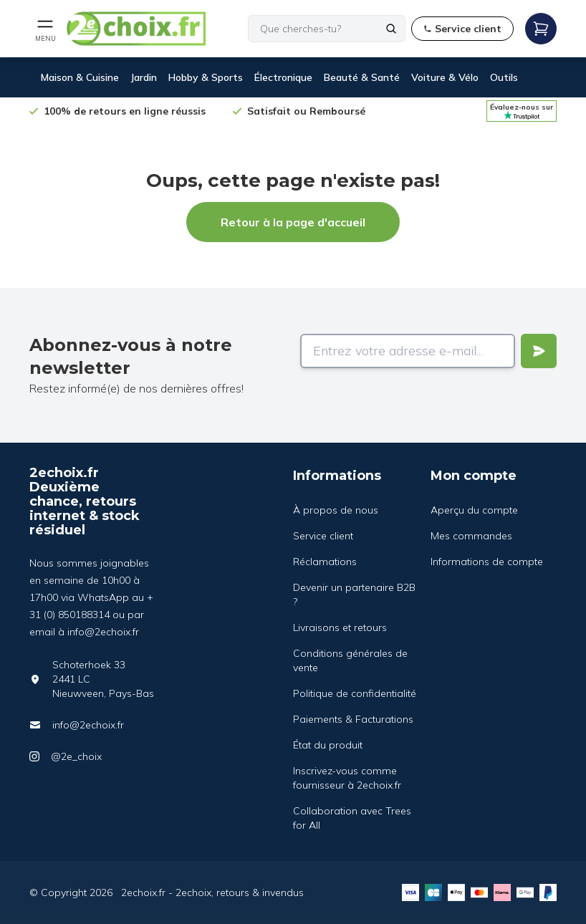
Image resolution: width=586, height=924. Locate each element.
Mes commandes (471, 536)
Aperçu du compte (474, 510)
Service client (323, 536)
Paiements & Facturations (353, 719)
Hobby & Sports (206, 77)
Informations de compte (487, 562)
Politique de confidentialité (355, 693)
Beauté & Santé (362, 77)
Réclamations (325, 562)
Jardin (144, 77)
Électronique (283, 77)
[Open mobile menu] (45, 29)
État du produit (328, 745)
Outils (504, 77)
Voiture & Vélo (445, 77)
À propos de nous (336, 510)
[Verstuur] (539, 351)
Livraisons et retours (340, 627)
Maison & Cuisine (80, 77)
